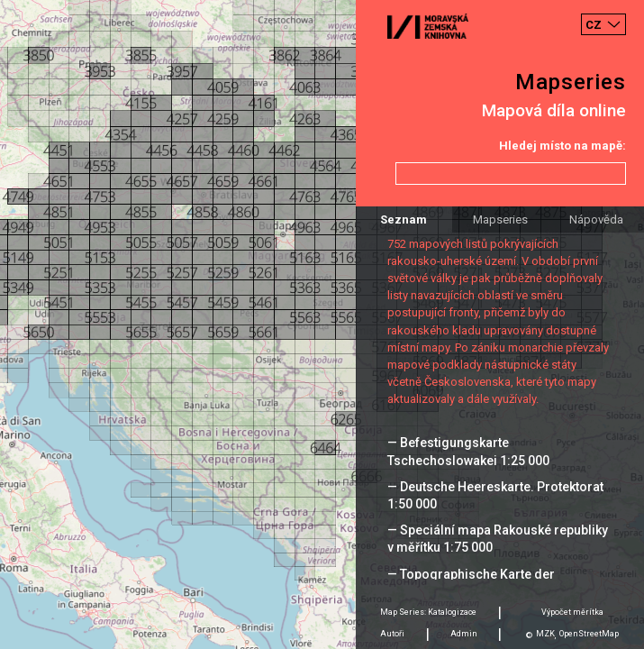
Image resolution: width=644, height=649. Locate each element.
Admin (464, 634)
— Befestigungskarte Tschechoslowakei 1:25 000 (468, 451)
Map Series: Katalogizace (428, 612)
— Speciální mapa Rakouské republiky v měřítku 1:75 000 (498, 539)
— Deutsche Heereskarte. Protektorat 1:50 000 (495, 495)
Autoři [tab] (392, 634)
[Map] (322, 324)
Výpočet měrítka (572, 612)
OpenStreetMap (589, 634)
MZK (545, 634)
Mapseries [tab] (500, 219)
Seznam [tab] (404, 219)
